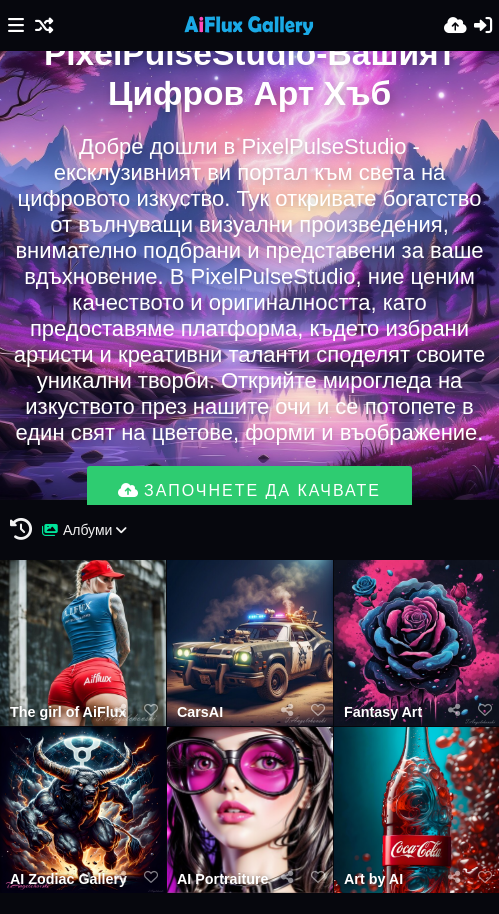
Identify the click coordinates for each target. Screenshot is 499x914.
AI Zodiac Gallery (68, 879)
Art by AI (373, 879)
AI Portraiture (222, 879)
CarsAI (200, 712)
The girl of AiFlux (68, 712)
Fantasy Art (383, 712)
